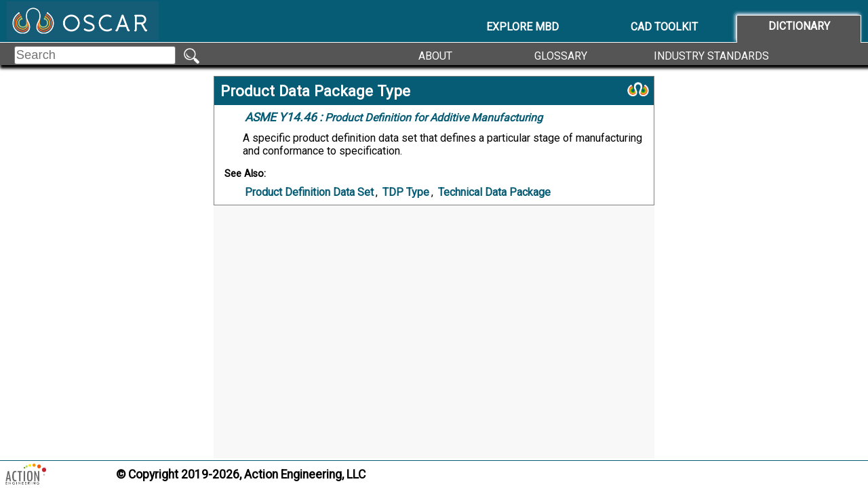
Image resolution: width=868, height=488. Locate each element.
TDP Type (406, 192)
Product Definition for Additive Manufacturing (394, 117)
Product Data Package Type (315, 91)
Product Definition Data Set (309, 192)
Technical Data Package (494, 192)
